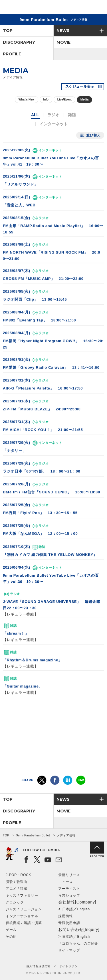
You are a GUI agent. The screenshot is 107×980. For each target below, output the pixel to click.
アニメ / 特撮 (17, 889)
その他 (11, 937)
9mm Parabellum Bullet (33, 835)
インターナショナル (22, 916)
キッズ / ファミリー (22, 896)
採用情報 (65, 916)
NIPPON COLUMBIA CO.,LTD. (31, 7)
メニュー (98, 8)
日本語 (68, 909)
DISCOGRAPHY (19, 42)
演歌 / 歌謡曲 (17, 882)
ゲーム (11, 930)
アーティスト (69, 889)
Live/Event (64, 99)
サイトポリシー (70, 966)
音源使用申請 (69, 923)
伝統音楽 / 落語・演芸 (24, 923)
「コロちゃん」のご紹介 (78, 943)
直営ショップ (69, 896)
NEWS (63, 31)
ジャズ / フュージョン (24, 909)
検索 (83, 8)
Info (46, 99)
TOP (8, 31)
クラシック (15, 902)
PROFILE (12, 54)
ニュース (65, 882)
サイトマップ (69, 950)
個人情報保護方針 (39, 966)
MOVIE (63, 42)
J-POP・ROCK (18, 875)
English (84, 909)
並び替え (93, 135)
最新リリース (69, 875)
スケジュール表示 (80, 86)
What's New (27, 99)
